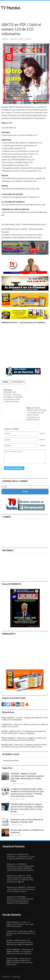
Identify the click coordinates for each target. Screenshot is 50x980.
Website (43, 446)
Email (42, 440)
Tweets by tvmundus (11, 760)
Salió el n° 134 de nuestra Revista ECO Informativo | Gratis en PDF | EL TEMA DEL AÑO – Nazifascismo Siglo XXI (21, 879)
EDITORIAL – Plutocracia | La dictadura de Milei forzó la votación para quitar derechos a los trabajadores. (20, 900)
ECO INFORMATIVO (18, 382)
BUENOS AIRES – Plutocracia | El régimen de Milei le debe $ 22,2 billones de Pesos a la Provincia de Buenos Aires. (24, 746)
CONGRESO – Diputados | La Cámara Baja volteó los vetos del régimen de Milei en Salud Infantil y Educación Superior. (20, 867)
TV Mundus (11, 8)
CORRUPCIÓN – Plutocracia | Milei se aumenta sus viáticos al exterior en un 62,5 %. (25, 725)
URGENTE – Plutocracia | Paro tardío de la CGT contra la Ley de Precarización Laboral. (21, 889)
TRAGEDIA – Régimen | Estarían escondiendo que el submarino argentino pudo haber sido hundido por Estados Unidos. (27, 777)
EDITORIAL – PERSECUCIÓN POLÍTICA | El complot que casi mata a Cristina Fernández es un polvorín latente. (36, 414)
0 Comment (28, 39)
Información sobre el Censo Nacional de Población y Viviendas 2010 (27, 821)
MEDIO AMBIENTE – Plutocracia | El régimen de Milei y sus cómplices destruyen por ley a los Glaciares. (24, 739)
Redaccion (5, 39)
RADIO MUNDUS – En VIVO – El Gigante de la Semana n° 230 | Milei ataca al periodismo (24, 719)
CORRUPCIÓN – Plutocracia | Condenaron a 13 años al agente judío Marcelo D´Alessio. (21, 856)
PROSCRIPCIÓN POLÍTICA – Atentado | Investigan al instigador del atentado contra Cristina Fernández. (13, 396)
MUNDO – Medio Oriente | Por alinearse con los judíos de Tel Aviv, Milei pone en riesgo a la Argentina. (24, 732)
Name (42, 433)
